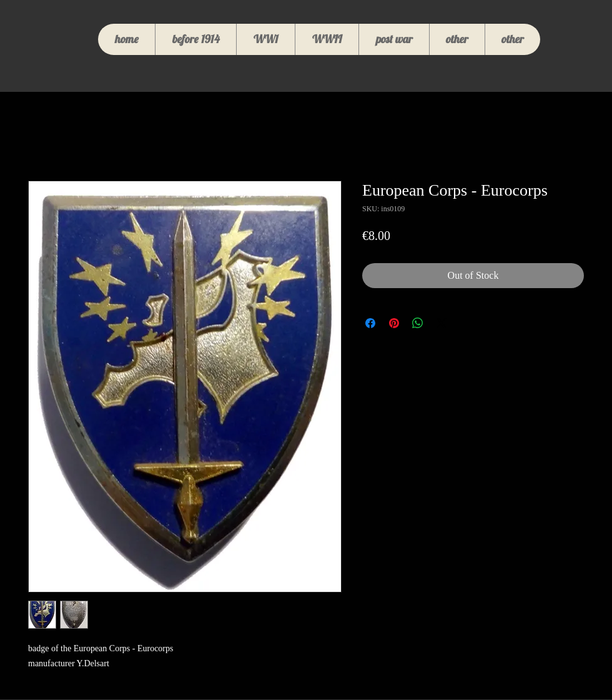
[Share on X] (442, 323)
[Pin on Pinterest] (394, 323)
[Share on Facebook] (370, 323)
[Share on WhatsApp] (418, 323)
